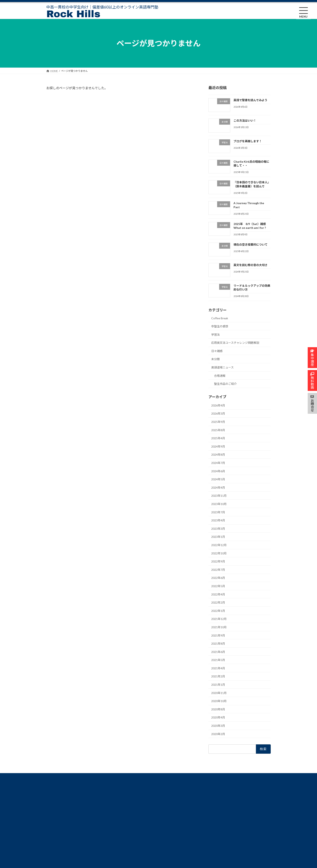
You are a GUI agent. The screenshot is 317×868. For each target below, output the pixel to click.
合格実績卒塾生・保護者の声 (60, 822)
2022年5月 (218, 586)
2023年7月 (218, 512)
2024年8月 (218, 455)
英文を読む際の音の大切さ (250, 265)
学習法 (216, 334)
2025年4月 (218, 438)
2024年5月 (218, 479)
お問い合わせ (133, 815)
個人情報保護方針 (135, 801)
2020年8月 (218, 709)
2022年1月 (218, 611)
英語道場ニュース (222, 367)
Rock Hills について (59, 813)
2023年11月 (219, 496)
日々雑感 (217, 351)
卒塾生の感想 (220, 326)
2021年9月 (218, 635)
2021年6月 (218, 652)
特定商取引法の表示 (136, 794)
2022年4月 (218, 594)
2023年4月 (218, 520)
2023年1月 (218, 537)
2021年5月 (218, 660)
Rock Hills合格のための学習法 (60, 804)
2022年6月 (218, 578)
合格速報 (220, 375)
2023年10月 (219, 504)
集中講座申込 (56, 838)
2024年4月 (218, 487)
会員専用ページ (134, 822)
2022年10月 (219, 553)
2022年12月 (219, 545)
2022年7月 (218, 569)
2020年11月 (219, 693)
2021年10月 (219, 627)
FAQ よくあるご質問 (60, 831)
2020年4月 (218, 717)
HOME (52, 786)
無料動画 (54, 845)
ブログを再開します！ (248, 141)
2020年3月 (218, 726)
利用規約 (130, 808)
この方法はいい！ (245, 120)
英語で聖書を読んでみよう (250, 100)
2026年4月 (218, 405)
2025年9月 (218, 422)
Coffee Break (220, 318)
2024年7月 (218, 463)
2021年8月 (218, 644)
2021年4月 (218, 668)
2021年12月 (219, 619)
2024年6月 (218, 471)
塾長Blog (130, 787)
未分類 (216, 359)
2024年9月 (218, 446)
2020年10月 (219, 701)
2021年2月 (218, 676)
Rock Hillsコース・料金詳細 (58, 795)
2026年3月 (218, 413)
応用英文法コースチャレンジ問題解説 (235, 343)
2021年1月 (218, 685)
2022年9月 (218, 561)
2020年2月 (218, 734)
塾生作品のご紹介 (225, 384)
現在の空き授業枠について (250, 245)
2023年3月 (218, 528)
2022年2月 (218, 602)
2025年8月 (218, 430)
